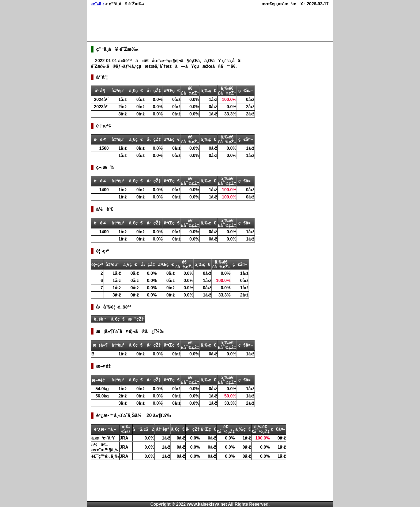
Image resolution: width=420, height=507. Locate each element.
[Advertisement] (188, 27)
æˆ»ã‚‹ (98, 4)
